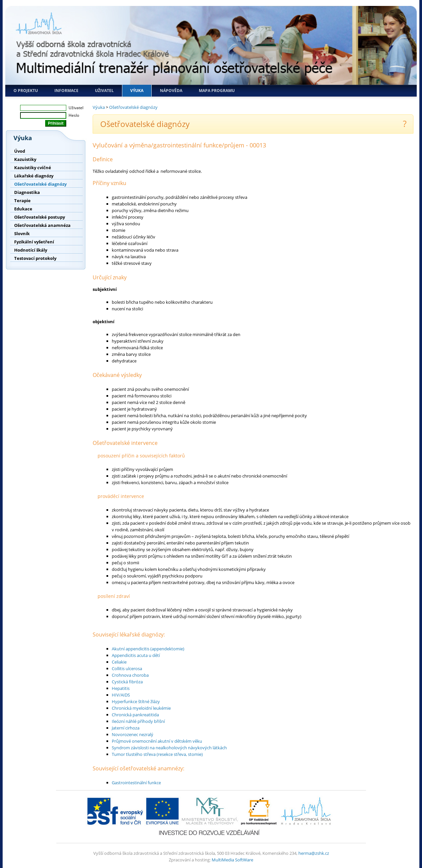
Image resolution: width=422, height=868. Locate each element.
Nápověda (171, 91)
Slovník (22, 233)
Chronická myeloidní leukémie (141, 708)
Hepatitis (121, 688)
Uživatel (104, 91)
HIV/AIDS (121, 695)
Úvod (20, 151)
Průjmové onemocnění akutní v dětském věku (157, 741)
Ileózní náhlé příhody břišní (138, 721)
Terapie (22, 201)
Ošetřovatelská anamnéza (42, 225)
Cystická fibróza (127, 682)
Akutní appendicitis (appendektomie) (148, 649)
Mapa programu (217, 91)
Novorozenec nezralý (133, 734)
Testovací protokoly (35, 258)
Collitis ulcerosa (127, 668)
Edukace (23, 209)
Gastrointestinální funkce (136, 783)
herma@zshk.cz (314, 853)
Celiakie (119, 662)
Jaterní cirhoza (126, 728)
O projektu (26, 91)
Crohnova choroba (130, 675)
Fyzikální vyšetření (34, 242)
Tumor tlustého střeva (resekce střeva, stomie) (157, 754)
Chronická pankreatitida (135, 715)
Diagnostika (27, 192)
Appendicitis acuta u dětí (136, 655)
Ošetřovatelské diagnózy (40, 184)
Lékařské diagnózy (34, 176)
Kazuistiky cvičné (33, 168)
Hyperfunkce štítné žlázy (136, 701)
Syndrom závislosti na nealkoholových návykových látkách (169, 748)
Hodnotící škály (31, 250)
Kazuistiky (25, 159)
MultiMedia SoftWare (232, 860)
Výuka (137, 91)
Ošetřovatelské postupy (40, 217)
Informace (66, 91)
